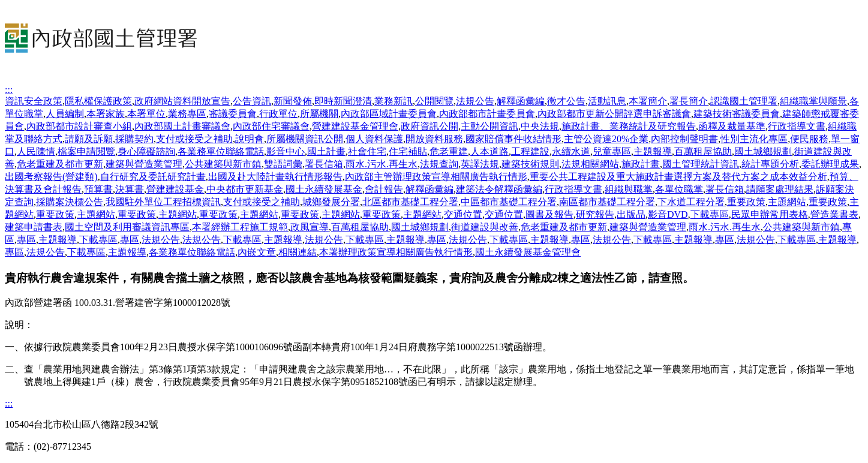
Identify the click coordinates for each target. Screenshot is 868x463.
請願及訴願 (89, 139)
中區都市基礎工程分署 (509, 202)
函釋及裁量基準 (732, 126)
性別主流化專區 (754, 139)
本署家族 (106, 114)
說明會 (250, 139)
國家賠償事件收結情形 (513, 139)
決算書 (130, 189)
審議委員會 (233, 114)
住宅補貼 (408, 151)
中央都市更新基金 (245, 189)
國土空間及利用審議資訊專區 (127, 227)
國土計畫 (326, 151)
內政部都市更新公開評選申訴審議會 (614, 114)
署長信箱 (324, 164)
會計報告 (384, 189)
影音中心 (286, 151)
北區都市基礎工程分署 (410, 202)
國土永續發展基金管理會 (528, 252)
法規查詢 (439, 164)
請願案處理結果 (780, 189)
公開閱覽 (434, 101)
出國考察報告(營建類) (51, 177)
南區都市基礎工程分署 (607, 202)
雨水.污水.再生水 (382, 164)
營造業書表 (834, 214)
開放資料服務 (434, 139)
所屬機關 (319, 114)
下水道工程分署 (691, 202)
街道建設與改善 (485, 227)
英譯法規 (480, 164)
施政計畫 (641, 164)
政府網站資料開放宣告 (182, 101)
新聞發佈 (293, 101)
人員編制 (65, 114)
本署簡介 (648, 101)
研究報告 (595, 214)
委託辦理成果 (830, 164)
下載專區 (710, 214)
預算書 (98, 189)
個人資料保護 (374, 139)
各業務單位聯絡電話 (221, 151)
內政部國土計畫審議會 (182, 126)
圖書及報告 (549, 214)
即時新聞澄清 (343, 101)
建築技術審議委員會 (737, 114)
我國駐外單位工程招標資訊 (163, 202)
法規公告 (475, 101)
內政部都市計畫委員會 (487, 114)
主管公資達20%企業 (606, 139)
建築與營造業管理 (144, 164)
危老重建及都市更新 (60, 164)
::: (9, 90)
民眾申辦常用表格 (770, 214)
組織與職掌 (629, 189)
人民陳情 (36, 151)
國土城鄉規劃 (763, 151)
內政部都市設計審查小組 (79, 126)
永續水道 (571, 151)
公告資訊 (252, 101)
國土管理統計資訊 (701, 164)
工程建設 (530, 151)
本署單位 (146, 114)
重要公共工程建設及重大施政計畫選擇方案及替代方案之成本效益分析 (678, 177)
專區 (26, 240)
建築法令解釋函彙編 (499, 189)
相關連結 (298, 252)
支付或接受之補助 (194, 139)
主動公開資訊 (489, 126)
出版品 (631, 214)
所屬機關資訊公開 (305, 139)
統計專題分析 (770, 164)
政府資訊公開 (430, 126)
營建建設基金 (175, 189)
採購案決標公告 (70, 202)
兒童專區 (612, 151)
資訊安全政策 (34, 101)
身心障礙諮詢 (146, 151)
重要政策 (746, 202)
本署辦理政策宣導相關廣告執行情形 (396, 252)
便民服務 (809, 139)
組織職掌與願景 (813, 101)
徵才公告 (566, 101)
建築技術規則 (530, 164)
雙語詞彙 (283, 164)
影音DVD (668, 214)
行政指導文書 (797, 126)
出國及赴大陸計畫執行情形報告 (275, 177)
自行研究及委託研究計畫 (153, 177)
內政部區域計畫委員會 (389, 114)
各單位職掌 (679, 189)
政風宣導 (310, 227)
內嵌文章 (257, 252)
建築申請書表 (34, 227)
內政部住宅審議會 (271, 126)
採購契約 (134, 139)
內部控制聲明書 (684, 139)
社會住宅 (367, 151)
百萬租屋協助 (703, 151)
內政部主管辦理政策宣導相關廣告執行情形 (436, 177)
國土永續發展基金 (324, 189)
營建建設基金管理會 (355, 126)
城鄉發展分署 (331, 202)
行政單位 (278, 114)
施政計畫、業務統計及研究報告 (629, 126)
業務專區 (187, 114)
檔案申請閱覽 (86, 151)
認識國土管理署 (744, 101)
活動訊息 (607, 101)
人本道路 (489, 151)
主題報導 (653, 151)
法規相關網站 (590, 164)
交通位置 (463, 214)
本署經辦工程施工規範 (240, 227)
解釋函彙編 (521, 101)
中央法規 (540, 126)
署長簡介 (689, 101)
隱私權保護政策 (98, 101)
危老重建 (449, 151)
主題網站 (787, 202)
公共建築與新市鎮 (223, 164)
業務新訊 (394, 101)
